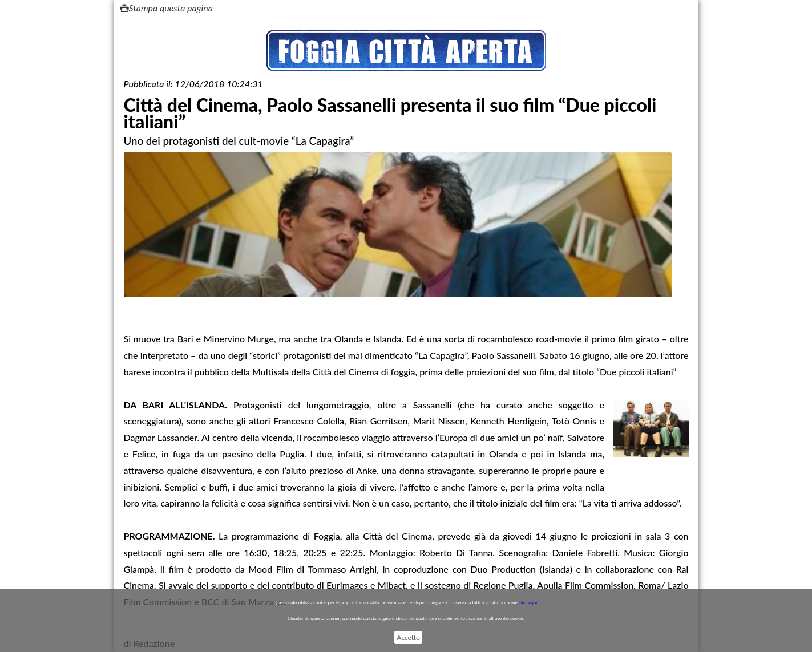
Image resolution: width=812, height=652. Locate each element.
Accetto (408, 637)
